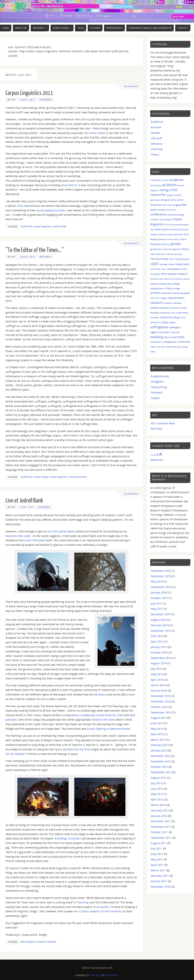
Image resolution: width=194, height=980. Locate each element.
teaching (156, 337)
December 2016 (161, 614)
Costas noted (97, 133)
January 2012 (159, 816)
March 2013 (158, 740)
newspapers (174, 269)
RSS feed (156, 429)
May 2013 (157, 729)
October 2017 (159, 598)
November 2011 (161, 827)
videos (153, 347)
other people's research (33, 942)
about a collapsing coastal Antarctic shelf (97, 715)
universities (184, 342)
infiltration (160, 254)
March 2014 (158, 685)
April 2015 (157, 641)
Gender (156, 133)
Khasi (172, 259)
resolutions (175, 308)
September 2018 (161, 587)
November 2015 (161, 631)
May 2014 (157, 674)
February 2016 (160, 625)
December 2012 (161, 756)
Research (45, 257)
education (178, 234)
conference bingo (176, 215)
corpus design (41, 477)
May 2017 (157, 609)
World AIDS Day (173, 347)
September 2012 (161, 772)
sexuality (155, 313)
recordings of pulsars (67, 838)
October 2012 (159, 767)
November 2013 (161, 701)
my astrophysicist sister (51, 210)
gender (176, 244)
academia (176, 180)
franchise (166, 244)
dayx (152, 229)
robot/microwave (120, 729)
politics (187, 279)
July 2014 (156, 669)
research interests (173, 303)
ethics (177, 239)
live (21, 206)
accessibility (156, 185)
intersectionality (159, 259)
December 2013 (161, 696)
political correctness (173, 279)
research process (78, 477)
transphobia (156, 342)
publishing (178, 293)
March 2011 (158, 870)
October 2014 (159, 652)
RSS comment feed (163, 423)
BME (184, 205)
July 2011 (156, 848)
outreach (52, 942)
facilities (100, 694)
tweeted (29, 206)
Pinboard (157, 392)
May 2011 (157, 859)
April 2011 (157, 865)
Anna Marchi (69, 185)
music (163, 269)
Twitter (155, 398)
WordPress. (112, 975)
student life (166, 317)
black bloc (167, 205)
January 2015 (159, 647)
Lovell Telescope (35, 540)
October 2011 (159, 832)
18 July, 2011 (28, 257)
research (157, 303)
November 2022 (161, 571)
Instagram (157, 381)
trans (181, 337)
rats (158, 298)
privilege (176, 288)
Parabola (96, 975)
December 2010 (161, 887)
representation (176, 298)
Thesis (155, 154)
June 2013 (157, 723)
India (153, 254)
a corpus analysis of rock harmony (100, 911)
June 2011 (157, 854)
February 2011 (160, 876)
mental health (182, 264)
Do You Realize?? (16, 754)
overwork (154, 279)
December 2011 (161, 821)
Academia (46, 100)
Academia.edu (160, 376)
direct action (162, 229)
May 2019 (157, 581)
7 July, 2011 (27, 507)
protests (155, 293)
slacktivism (165, 313)
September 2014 (161, 658)
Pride (168, 288)
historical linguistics (172, 249)
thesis (167, 337)
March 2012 (158, 805)
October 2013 (159, 707)
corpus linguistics (43, 226)
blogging (177, 205)
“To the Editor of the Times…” (35, 250)
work (163, 347)
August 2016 (159, 620)
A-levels (165, 180)
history (185, 249)
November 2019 (161, 576)
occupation (155, 274)
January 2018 (159, 592)
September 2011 (161, 838)
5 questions (156, 180)
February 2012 (160, 810)
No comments (131, 86)
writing (184, 347)
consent (154, 219)
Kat (14, 100)
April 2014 (157, 680)
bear (92, 729)
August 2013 (159, 718)
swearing (175, 332)
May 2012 (157, 794)
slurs (173, 313)
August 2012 (159, 778)
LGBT (154, 264)
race (153, 298)
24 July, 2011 (28, 100)
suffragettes (159, 327)
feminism (155, 244)
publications (167, 293)
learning (179, 259)
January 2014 (159, 690)
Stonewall (155, 317)
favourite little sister (18, 536)
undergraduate (169, 342)
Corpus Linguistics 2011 (29, 93)
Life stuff (156, 138)
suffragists (175, 327)
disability (174, 229)
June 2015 (157, 636)
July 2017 (156, 603)
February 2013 (160, 745)
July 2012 (156, 783)
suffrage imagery (168, 322)
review (184, 308)
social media (59, 226)
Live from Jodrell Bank (60, 531)
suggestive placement (160, 332)
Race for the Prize (80, 749)
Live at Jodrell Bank (24, 501)
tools (173, 337)
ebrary (170, 234)
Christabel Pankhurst (167, 210)
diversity (163, 234)
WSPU (153, 352)
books (153, 210)
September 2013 (161, 712)
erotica (170, 239)
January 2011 (159, 881)
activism (169, 185)
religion (163, 298)
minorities (155, 269)
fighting (101, 729)
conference (26, 226)
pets (161, 279)
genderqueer (156, 249)
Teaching (157, 149)
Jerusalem (103, 907)
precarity (154, 284)
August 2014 (159, 663)
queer (187, 293)
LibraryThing (159, 387)
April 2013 (157, 734)
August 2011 (159, 843)
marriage (163, 264)
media (171, 264)
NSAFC (184, 269)
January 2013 (159, 750)
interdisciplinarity (174, 254)
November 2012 (161, 761)
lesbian (186, 259)
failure (183, 239)
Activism (156, 127)
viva (159, 347)
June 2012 (157, 789)
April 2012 (157, 799)
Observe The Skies (103, 720)
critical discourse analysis (177, 225)
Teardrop (83, 902)
